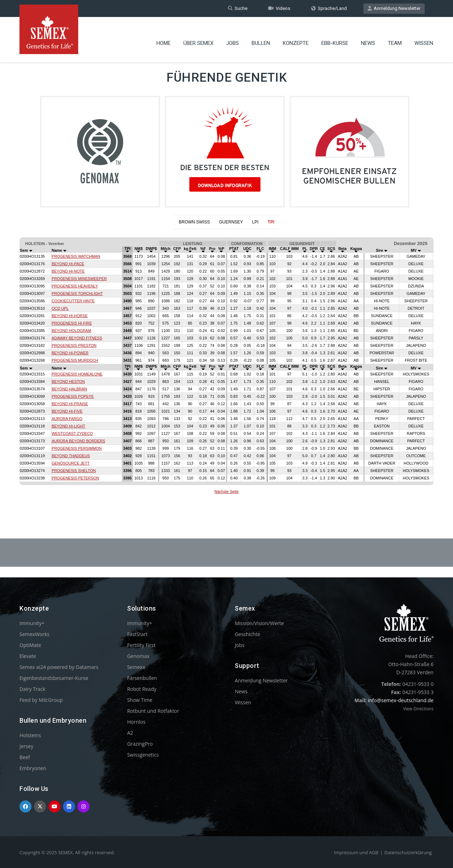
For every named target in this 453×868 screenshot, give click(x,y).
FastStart (137, 634)
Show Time (140, 700)
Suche (238, 8)
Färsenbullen (142, 678)
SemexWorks (35, 634)
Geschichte (247, 634)
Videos (279, 8)
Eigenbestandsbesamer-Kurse (54, 678)
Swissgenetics (143, 755)
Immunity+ (32, 623)
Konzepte (296, 37)
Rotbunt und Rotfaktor (153, 711)
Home (164, 37)
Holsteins (30, 735)
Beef (25, 757)
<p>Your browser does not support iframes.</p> (226, 367)
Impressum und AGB (356, 852)
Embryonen (33, 768)
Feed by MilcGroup (41, 700)
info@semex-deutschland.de (401, 700)
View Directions (418, 709)
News (368, 37)
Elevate (28, 656)
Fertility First (141, 645)
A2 (130, 733)
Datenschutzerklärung (408, 852)
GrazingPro (140, 744)
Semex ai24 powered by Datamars (59, 667)
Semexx (136, 667)
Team (395, 37)
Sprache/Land (329, 8)
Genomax (138, 656)
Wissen (424, 37)
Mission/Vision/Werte (259, 623)
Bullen (261, 37)
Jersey (26, 746)
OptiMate (30, 645)
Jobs (233, 37)
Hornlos (136, 722)
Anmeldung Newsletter (394, 8)
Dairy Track (32, 689)
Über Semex (198, 37)
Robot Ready (142, 689)
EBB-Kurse (335, 37)
